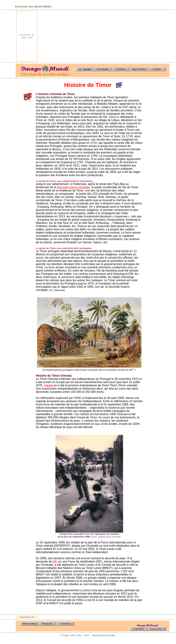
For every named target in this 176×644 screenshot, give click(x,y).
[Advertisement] (121, 36)
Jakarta (48, 385)
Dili (55, 561)
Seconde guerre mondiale (73, 187)
